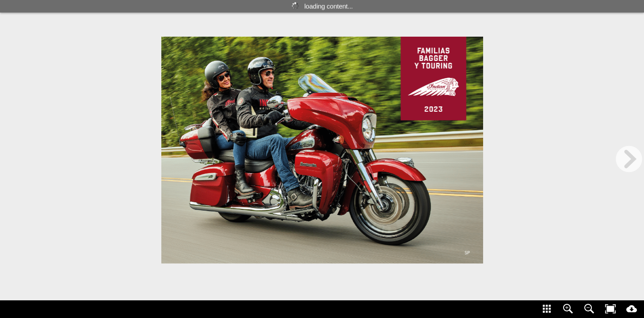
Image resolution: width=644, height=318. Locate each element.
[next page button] (629, 159)
